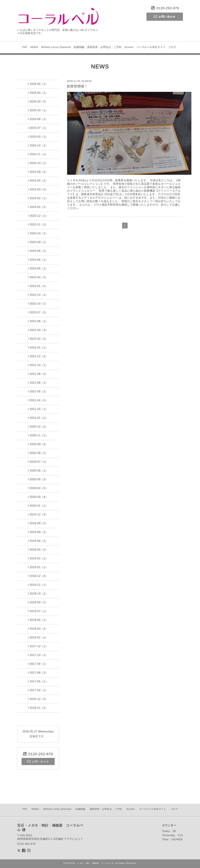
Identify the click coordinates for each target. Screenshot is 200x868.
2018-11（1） (38, 585)
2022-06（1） (38, 321)
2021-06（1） (38, 383)
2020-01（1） (38, 506)
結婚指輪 (79, 47)
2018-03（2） (38, 629)
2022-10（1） (38, 304)
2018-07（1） (38, 611)
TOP (25, 47)
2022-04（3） (38, 330)
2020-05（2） (38, 479)
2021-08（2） (38, 374)
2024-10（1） (38, 163)
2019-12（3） (38, 514)
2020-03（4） (38, 497)
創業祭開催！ (77, 86)
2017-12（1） (38, 646)
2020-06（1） (38, 470)
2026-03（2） (38, 101)
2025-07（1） (38, 128)
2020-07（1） (38, 462)
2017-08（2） (38, 673)
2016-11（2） (38, 708)
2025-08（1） (38, 119)
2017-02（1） (38, 690)
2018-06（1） (38, 620)
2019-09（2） (38, 523)
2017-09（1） (38, 664)
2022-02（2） (38, 339)
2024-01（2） (38, 207)
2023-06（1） (38, 260)
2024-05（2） (38, 181)
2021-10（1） (38, 365)
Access (129, 47)
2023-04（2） (38, 277)
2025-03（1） (38, 137)
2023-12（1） (38, 216)
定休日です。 (38, 736)
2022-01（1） (38, 347)
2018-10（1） (38, 593)
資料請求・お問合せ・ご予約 (104, 47)
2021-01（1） (38, 418)
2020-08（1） (38, 453)
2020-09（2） (38, 444)
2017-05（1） (38, 681)
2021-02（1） (38, 409)
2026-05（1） (38, 84)
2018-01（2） (38, 637)
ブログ (172, 47)
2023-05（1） (38, 268)
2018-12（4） (38, 576)
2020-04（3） (38, 488)
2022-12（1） (38, 295)
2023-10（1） (38, 233)
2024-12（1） (38, 145)
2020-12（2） (38, 427)
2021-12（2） (38, 356)
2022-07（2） (38, 312)
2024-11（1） (38, 154)
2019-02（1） (38, 558)
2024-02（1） (38, 198)
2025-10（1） (38, 110)
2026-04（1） (38, 93)
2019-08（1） (38, 532)
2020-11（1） (38, 435)
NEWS (34, 47)
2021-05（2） (38, 391)
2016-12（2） (38, 699)
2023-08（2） (38, 251)
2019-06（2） (38, 541)
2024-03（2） (38, 189)
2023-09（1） (38, 242)
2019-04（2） (38, 550)
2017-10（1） (38, 655)
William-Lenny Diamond (56, 47)
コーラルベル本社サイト (151, 47)
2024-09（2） (38, 172)
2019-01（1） (38, 567)
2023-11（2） (38, 224)
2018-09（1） (38, 602)
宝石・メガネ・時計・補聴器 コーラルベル (92, 863)
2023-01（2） (38, 286)
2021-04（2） (38, 400)
